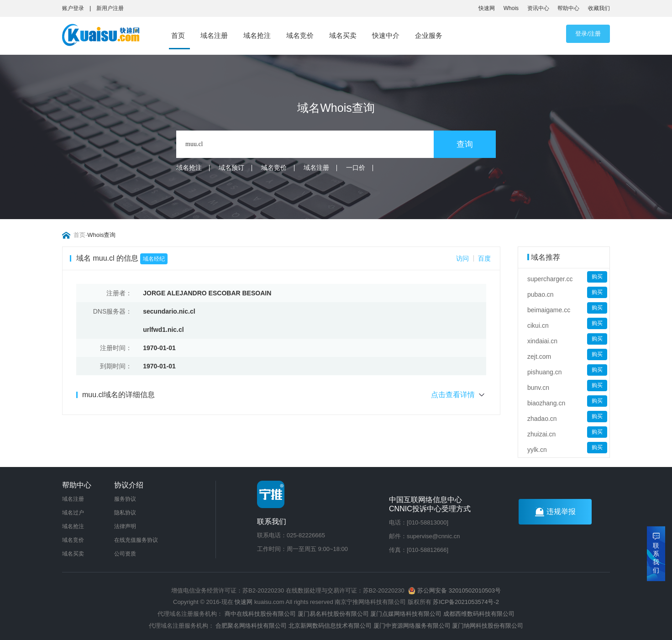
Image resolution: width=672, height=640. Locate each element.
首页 (178, 35)
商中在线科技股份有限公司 (260, 614)
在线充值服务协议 (136, 540)
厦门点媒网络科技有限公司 (406, 614)
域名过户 (73, 513)
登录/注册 (588, 34)
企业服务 (429, 35)
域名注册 (214, 35)
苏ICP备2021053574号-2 (466, 602)
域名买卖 (343, 35)
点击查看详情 (459, 395)
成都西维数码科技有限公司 (479, 614)
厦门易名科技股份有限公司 (334, 614)
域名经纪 (154, 259)
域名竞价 (300, 35)
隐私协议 (125, 513)
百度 (484, 258)
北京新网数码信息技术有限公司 (330, 626)
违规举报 (555, 512)
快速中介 (386, 35)
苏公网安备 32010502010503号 (454, 590)
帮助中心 (568, 8)
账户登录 (73, 8)
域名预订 (231, 168)
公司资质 (125, 554)
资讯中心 (538, 8)
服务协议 (125, 499)
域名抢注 (257, 35)
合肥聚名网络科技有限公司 (251, 626)
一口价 (356, 168)
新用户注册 (110, 8)
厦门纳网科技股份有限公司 (488, 626)
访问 (462, 258)
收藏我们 (599, 8)
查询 (465, 144)
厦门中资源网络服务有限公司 (412, 626)
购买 (597, 277)
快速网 (487, 8)
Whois (511, 8)
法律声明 (125, 526)
